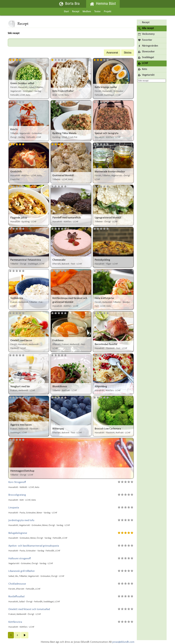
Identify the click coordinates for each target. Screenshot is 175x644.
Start (66, 12)
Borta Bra (69, 4)
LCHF (143, 63)
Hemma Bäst (103, 4)
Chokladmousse (17, 584)
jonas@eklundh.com (123, 642)
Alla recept (146, 28)
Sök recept (14, 33)
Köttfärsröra (15, 622)
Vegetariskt (146, 75)
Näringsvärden (148, 46)
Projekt (108, 12)
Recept (76, 12)
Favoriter (145, 40)
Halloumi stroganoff (20, 559)
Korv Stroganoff (17, 482)
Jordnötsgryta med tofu (21, 520)
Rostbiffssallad (16, 597)
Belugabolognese (18, 533)
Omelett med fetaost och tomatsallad (29, 609)
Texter (97, 12)
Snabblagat (146, 58)
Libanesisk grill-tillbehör (22, 571)
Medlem (87, 12)
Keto (143, 69)
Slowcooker (146, 52)
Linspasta (14, 508)
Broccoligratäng (17, 495)
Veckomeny (146, 34)
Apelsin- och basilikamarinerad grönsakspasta (34, 546)
